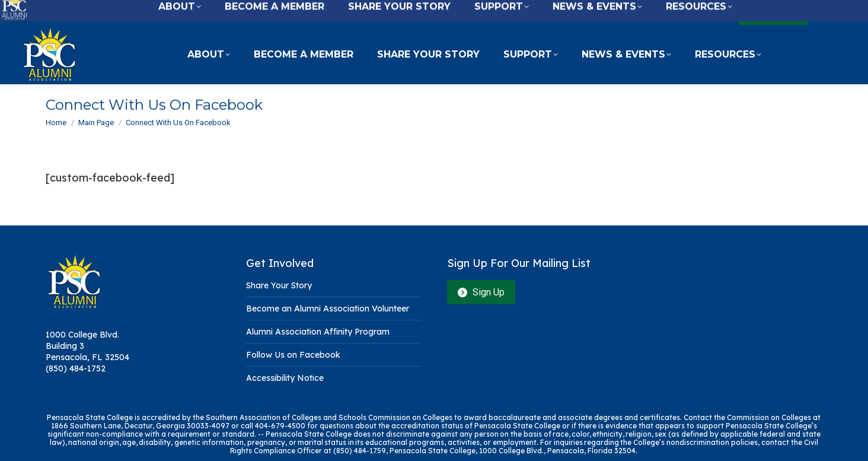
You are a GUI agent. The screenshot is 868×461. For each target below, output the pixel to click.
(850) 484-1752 (76, 368)
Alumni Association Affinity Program (318, 332)
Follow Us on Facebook (293, 355)
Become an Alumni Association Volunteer (328, 309)
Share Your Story (279, 285)
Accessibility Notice (285, 378)
